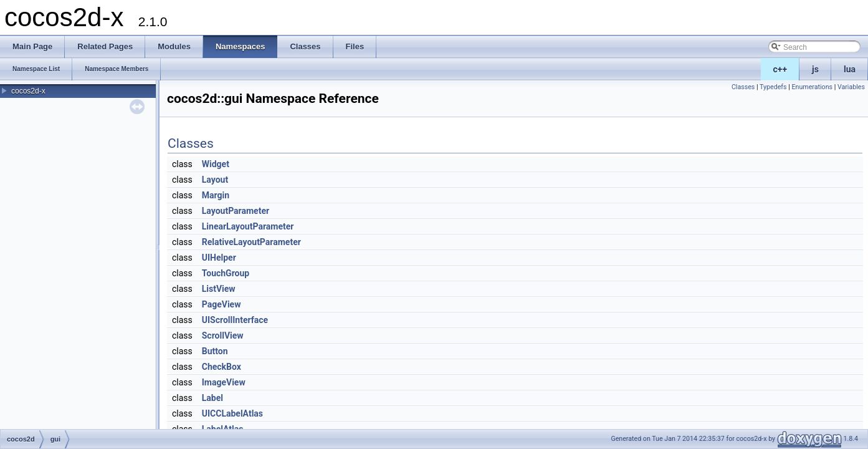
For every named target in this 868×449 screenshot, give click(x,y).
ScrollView (223, 336)
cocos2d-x (28, 91)
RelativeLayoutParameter (251, 242)
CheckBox (222, 367)
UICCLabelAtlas (232, 413)
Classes (743, 87)
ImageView (224, 382)
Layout (215, 180)
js (815, 69)
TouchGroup (226, 273)
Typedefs (773, 87)
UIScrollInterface (235, 320)
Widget (216, 164)
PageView (222, 304)
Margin (216, 195)
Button (215, 351)
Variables (851, 87)
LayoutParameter (236, 211)
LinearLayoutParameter (248, 226)
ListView (219, 289)
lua (850, 69)
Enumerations (812, 87)
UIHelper (219, 258)
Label (212, 398)
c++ (780, 69)
